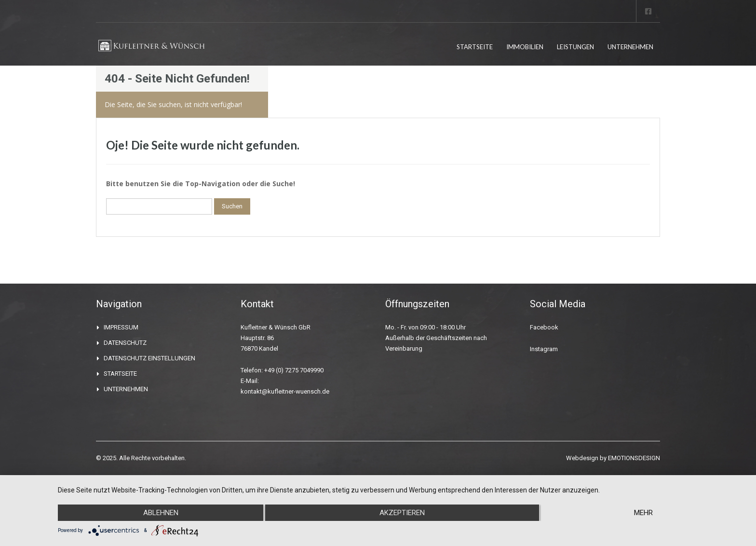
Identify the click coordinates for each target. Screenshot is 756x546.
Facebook (544, 327)
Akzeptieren (402, 513)
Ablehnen (161, 513)
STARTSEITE (475, 47)
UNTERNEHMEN (630, 47)
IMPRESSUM (121, 327)
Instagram (544, 349)
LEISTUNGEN (575, 47)
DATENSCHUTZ (125, 343)
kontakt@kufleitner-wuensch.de (285, 391)
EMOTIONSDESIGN (634, 458)
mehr (643, 513)
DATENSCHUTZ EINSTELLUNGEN (149, 358)
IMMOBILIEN (525, 47)
